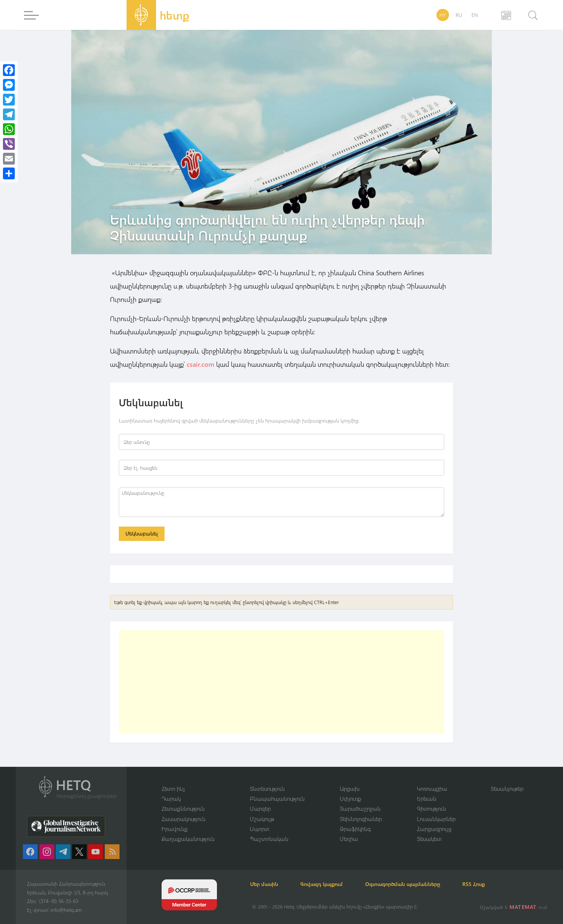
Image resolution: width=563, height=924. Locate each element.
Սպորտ (260, 829)
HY (443, 15)
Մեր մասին (266, 884)
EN (475, 15)
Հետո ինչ (173, 788)
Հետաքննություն (183, 808)
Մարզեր (260, 808)
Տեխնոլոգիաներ (361, 818)
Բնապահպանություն (277, 798)
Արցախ (350, 788)
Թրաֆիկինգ (355, 829)
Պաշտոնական (269, 839)
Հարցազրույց (434, 829)
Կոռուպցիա (432, 788)
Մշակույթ (262, 818)
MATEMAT (523, 907)
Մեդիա (349, 839)
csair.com (200, 364)
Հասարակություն (184, 818)
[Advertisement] (281, 682)
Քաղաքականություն (188, 839)
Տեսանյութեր (507, 788)
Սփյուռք (350, 798)
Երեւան (427, 798)
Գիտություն (431, 808)
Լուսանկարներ (436, 818)
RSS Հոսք (479, 884)
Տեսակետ (429, 839)
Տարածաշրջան (360, 808)
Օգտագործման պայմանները (407, 884)
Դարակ (171, 798)
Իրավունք (175, 829)
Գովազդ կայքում (325, 884)
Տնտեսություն (267, 788)
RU (459, 15)
